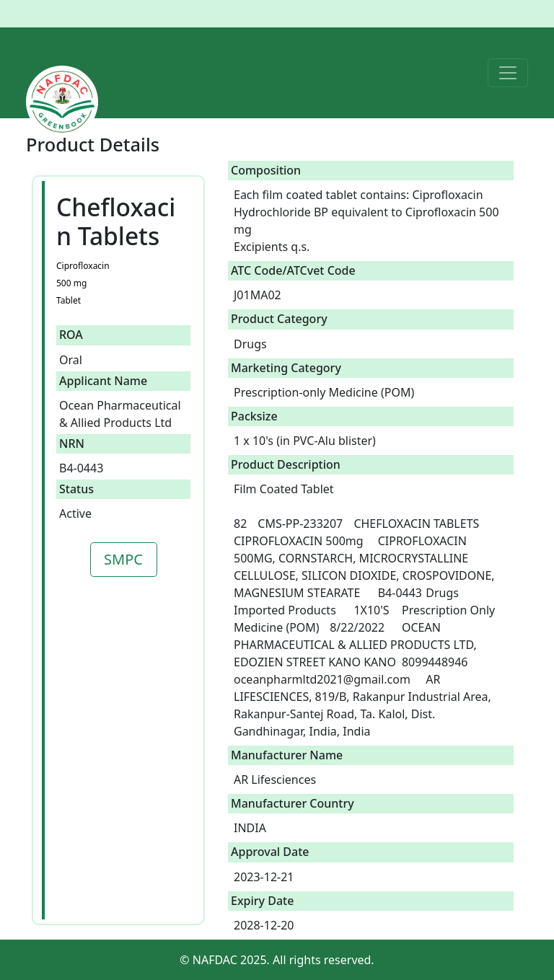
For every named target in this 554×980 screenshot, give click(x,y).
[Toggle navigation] (508, 73)
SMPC (123, 559)
